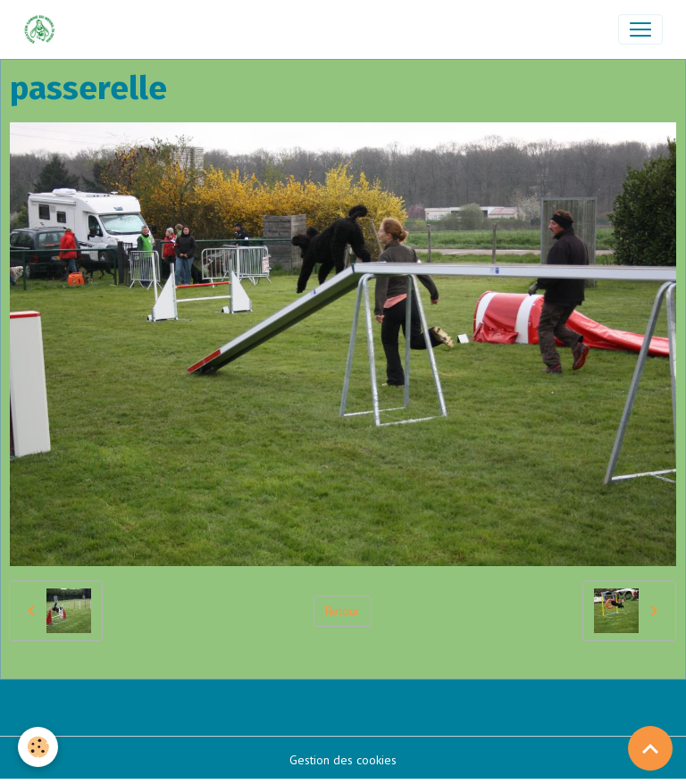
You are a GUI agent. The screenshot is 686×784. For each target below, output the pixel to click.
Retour (343, 611)
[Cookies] (38, 747)
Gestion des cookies (343, 760)
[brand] (43, 29)
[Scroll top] (650, 748)
